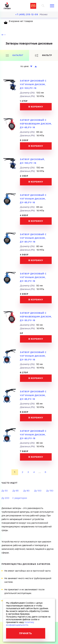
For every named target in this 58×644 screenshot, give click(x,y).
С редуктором (20, 498)
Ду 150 (50, 491)
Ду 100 (38, 491)
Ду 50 (5, 491)
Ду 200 (5, 498)
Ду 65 (16, 491)
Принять (26, 633)
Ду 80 (26, 491)
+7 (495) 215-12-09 (27, 15)
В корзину (36, 107)
